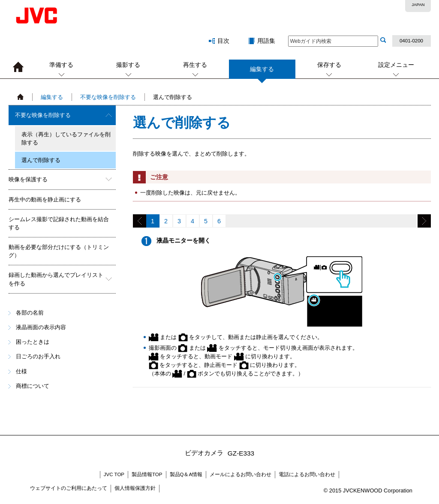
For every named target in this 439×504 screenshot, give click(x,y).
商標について (33, 386)
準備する (61, 65)
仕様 (21, 371)
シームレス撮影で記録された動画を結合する (59, 223)
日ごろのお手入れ (38, 356)
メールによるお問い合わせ (241, 474)
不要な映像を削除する (108, 97)
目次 (223, 41)
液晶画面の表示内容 (41, 327)
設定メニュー (396, 65)
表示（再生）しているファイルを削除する (66, 138)
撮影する (128, 65)
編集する (262, 72)
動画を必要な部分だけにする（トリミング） (59, 251)
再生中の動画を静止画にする (45, 199)
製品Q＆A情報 (186, 474)
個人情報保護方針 (135, 488)
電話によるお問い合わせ (307, 474)
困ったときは (33, 342)
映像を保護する (28, 179)
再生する (195, 65)
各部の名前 (30, 313)
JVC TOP (114, 474)
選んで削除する (41, 160)
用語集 (266, 41)
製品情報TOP (147, 474)
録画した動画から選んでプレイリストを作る (56, 279)
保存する (329, 65)
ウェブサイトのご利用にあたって (69, 488)
